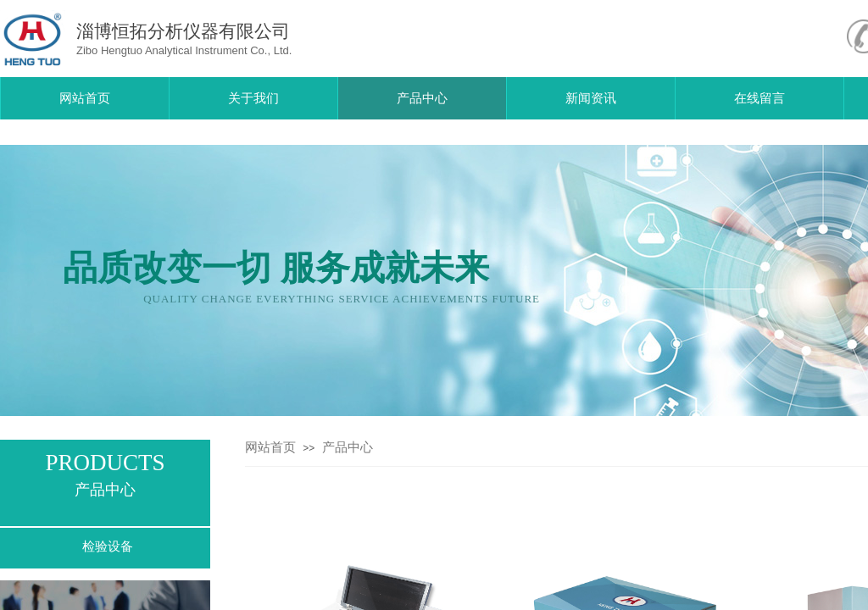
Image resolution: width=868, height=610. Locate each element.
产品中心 (348, 447)
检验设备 (108, 546)
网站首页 (270, 447)
